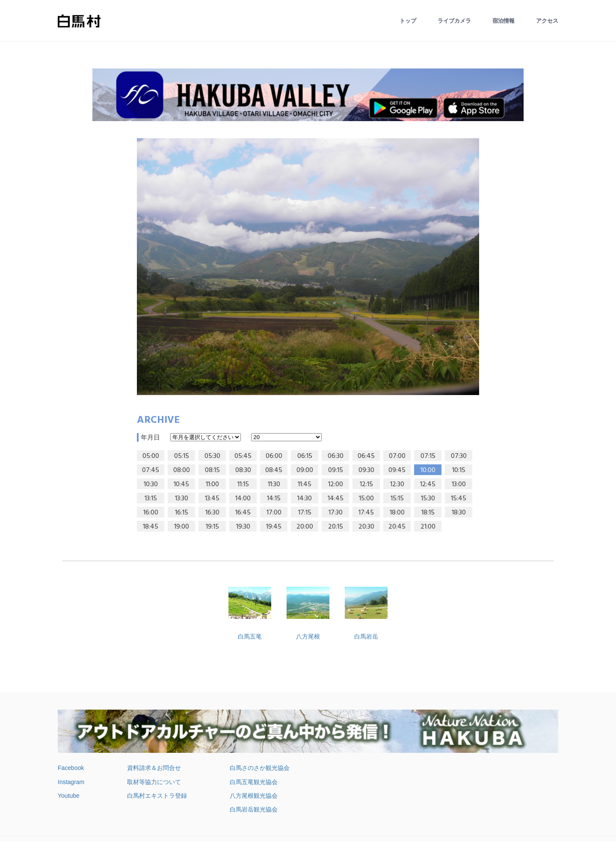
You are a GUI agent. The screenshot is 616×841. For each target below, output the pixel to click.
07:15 (428, 456)
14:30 (305, 499)
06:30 (336, 456)
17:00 (274, 513)
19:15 (212, 527)
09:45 (397, 470)
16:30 (212, 513)
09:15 (336, 470)
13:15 (151, 499)
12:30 (397, 484)
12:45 (428, 484)
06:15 (305, 456)
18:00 (397, 513)
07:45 (151, 470)
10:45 (181, 484)
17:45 (366, 513)
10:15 (459, 470)
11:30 (274, 484)
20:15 (336, 527)
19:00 (182, 527)
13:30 (182, 499)
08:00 (182, 470)
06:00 (274, 456)
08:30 (243, 470)
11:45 (305, 484)
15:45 (459, 499)
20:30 (366, 527)
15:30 (428, 499)
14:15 (274, 499)
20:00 (305, 527)
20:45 (397, 527)
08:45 (274, 470)
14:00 (243, 499)
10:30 (151, 484)
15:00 (366, 499)
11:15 (243, 484)
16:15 (182, 513)
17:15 (305, 513)
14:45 (336, 499)
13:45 (212, 499)
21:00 (428, 527)
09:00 (305, 470)
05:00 (151, 456)
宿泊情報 (503, 21)
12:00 (336, 484)
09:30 (366, 470)
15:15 (397, 499)
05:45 (243, 456)
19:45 (274, 527)
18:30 (459, 513)
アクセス (547, 21)
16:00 (151, 513)
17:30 (336, 513)
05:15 (182, 456)
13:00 (459, 484)
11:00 (212, 484)
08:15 (212, 470)
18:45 (151, 527)
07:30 (459, 456)
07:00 (397, 456)
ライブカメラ (454, 21)
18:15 (428, 513)
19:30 (243, 527)
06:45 (366, 456)
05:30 (212, 456)
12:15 (366, 484)
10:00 (428, 470)
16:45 (243, 513)
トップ (408, 21)
